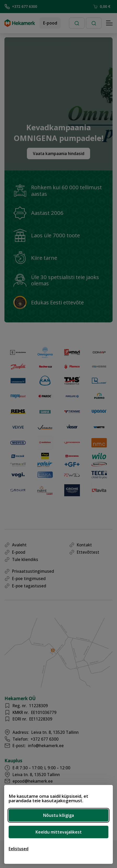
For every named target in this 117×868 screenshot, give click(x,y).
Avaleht (19, 545)
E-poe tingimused (29, 578)
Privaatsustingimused (33, 571)
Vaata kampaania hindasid (59, 153)
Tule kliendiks (25, 559)
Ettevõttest (88, 552)
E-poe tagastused (29, 586)
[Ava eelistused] (19, 849)
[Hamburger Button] (109, 23)
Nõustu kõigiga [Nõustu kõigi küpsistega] (58, 815)
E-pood (50, 23)
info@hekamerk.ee (46, 746)
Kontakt (84, 545)
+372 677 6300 (21, 7)
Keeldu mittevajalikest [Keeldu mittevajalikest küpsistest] (59, 832)
